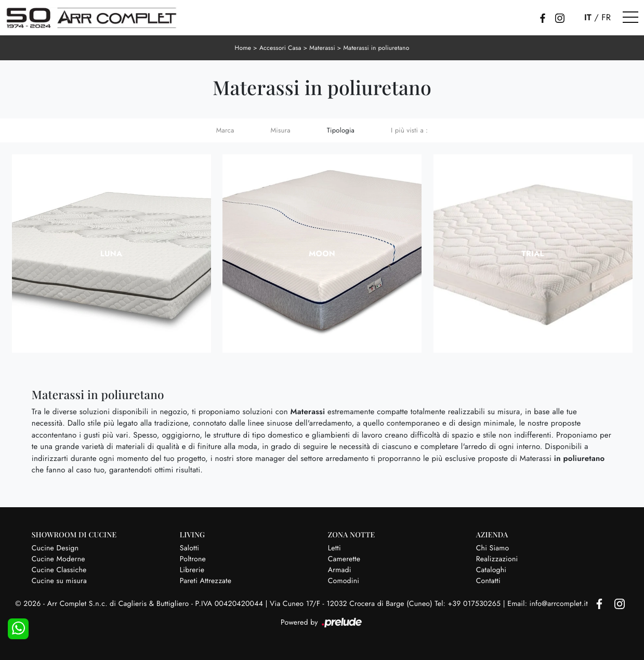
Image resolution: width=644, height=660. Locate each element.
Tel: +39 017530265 (469, 604)
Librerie (192, 570)
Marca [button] (225, 130)
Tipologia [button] (341, 130)
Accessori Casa (280, 48)
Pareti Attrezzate (206, 581)
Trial (533, 254)
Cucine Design (55, 548)
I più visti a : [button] (409, 130)
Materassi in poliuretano (376, 48)
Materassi (322, 48)
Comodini (344, 581)
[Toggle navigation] (630, 18)
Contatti (488, 581)
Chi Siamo (493, 548)
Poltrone (193, 559)
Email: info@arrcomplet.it (549, 604)
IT (588, 18)
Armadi (340, 570)
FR (606, 18)
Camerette (344, 559)
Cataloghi (491, 570)
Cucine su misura (59, 581)
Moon (322, 254)
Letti (334, 548)
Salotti (189, 548)
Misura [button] (281, 130)
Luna (111, 254)
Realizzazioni (497, 559)
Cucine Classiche (59, 570)
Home (243, 48)
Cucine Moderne (58, 559)
